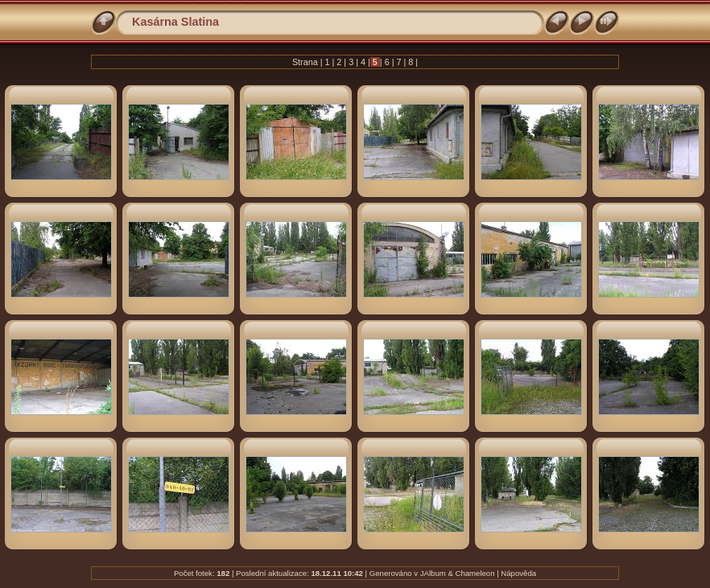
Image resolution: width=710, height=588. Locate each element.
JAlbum (433, 573)
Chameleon (475, 573)
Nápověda (518, 573)
